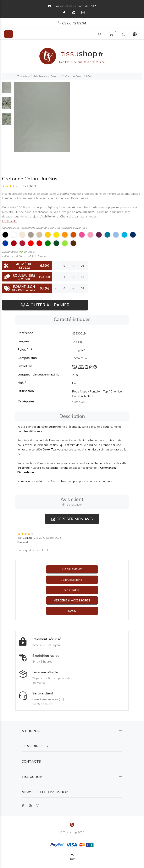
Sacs (72, 611)
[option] (7, 89)
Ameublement (72, 580)
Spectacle (72, 590)
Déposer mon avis (72, 519)
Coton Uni (56, 76)
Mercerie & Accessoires (72, 601)
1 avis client (28, 186)
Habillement (40, 76)
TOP (72, 859)
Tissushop (23, 76)
